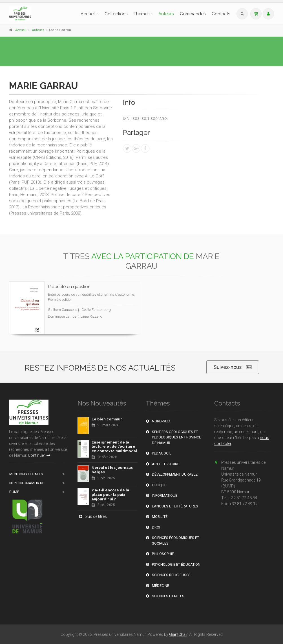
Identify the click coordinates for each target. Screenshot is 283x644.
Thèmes (141, 14)
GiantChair (178, 634)
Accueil (88, 14)
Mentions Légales (26, 474)
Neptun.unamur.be (27, 483)
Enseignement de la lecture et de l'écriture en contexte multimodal (114, 447)
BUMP (14, 492)
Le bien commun (107, 419)
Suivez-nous (233, 367)
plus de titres (92, 516)
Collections (116, 14)
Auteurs (166, 14)
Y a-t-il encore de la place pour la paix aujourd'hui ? (110, 494)
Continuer (39, 455)
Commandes (193, 14)
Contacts (221, 14)
